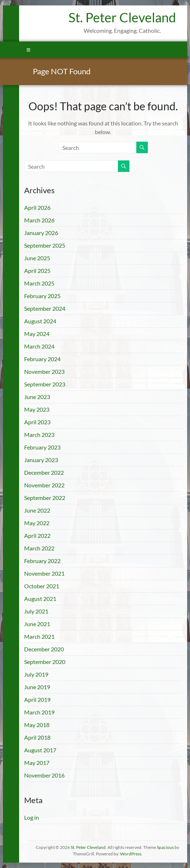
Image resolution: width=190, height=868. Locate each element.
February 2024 (42, 359)
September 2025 (45, 245)
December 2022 (44, 472)
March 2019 (39, 712)
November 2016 (44, 775)
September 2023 (45, 384)
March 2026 (39, 220)
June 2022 (37, 510)
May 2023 (37, 409)
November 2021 (44, 573)
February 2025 (42, 296)
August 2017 (40, 750)
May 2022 (37, 523)
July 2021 (36, 611)
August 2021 (40, 599)
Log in (32, 817)
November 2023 (44, 371)
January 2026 (41, 233)
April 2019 (37, 699)
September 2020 (45, 662)
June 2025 (37, 258)
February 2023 (42, 447)
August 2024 (40, 321)
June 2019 (37, 687)
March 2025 (39, 283)
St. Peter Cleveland (122, 17)
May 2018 (37, 725)
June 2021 (37, 624)
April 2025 (37, 271)
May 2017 (37, 763)
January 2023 (41, 460)
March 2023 (39, 435)
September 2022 (45, 498)
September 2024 (45, 308)
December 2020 (44, 649)
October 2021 (42, 586)
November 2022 (44, 485)
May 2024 (37, 334)
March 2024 (39, 346)
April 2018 (37, 737)
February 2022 (42, 561)
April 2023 (37, 422)
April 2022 (37, 535)
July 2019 (36, 674)
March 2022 (39, 548)
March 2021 (39, 636)
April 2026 (37, 207)
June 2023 (37, 397)
